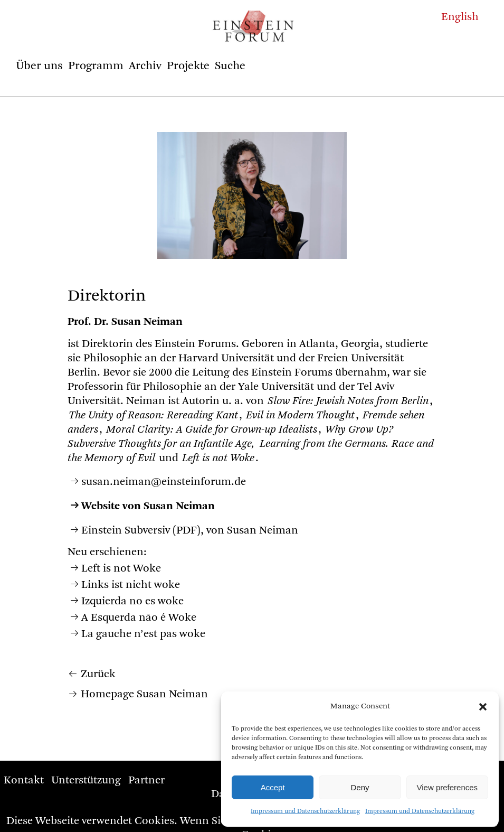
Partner (146, 780)
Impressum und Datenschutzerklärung (305, 811)
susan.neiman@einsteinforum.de (164, 482)
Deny (360, 787)
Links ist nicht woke (131, 585)
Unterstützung (86, 780)
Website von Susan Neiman (148, 506)
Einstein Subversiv (126, 531)
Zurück (98, 674)
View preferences (448, 787)
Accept (273, 787)
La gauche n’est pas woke (143, 634)
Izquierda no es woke (132, 601)
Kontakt (24, 780)
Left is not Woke (121, 569)
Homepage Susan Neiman (144, 694)
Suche (230, 66)
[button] (483, 707)
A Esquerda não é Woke (139, 618)
